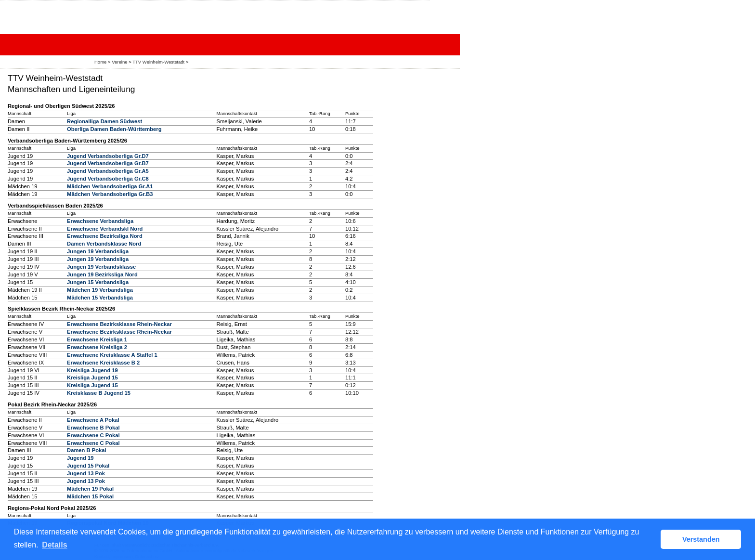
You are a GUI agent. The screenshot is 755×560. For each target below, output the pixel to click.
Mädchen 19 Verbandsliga (100, 290)
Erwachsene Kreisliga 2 (97, 347)
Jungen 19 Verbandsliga (98, 251)
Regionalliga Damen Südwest (104, 121)
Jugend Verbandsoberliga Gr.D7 (108, 156)
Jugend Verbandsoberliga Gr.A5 (108, 171)
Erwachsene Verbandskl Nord (105, 229)
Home (100, 62)
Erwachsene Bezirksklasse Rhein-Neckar (119, 324)
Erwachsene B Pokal (93, 428)
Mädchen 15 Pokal (90, 496)
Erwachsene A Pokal (93, 420)
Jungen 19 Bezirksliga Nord (102, 274)
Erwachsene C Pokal (93, 435)
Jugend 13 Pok (86, 473)
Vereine (119, 62)
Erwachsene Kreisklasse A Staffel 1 (112, 355)
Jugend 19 (80, 458)
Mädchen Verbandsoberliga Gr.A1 (110, 186)
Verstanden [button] (701, 539)
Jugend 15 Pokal (88, 466)
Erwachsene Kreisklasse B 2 (103, 363)
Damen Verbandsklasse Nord (104, 244)
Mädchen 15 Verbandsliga (100, 298)
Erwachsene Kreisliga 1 (97, 339)
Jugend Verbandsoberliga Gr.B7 (108, 163)
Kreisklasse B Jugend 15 (99, 393)
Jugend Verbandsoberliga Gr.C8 (108, 179)
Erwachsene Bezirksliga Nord (105, 236)
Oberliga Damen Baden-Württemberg (114, 129)
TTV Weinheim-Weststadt (158, 62)
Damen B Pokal (86, 450)
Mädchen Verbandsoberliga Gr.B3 (110, 194)
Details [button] (54, 545)
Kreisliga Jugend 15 (92, 378)
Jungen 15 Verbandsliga (98, 282)
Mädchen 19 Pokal (90, 489)
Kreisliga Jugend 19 (92, 370)
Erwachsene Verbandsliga (100, 221)
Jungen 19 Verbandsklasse (101, 267)
